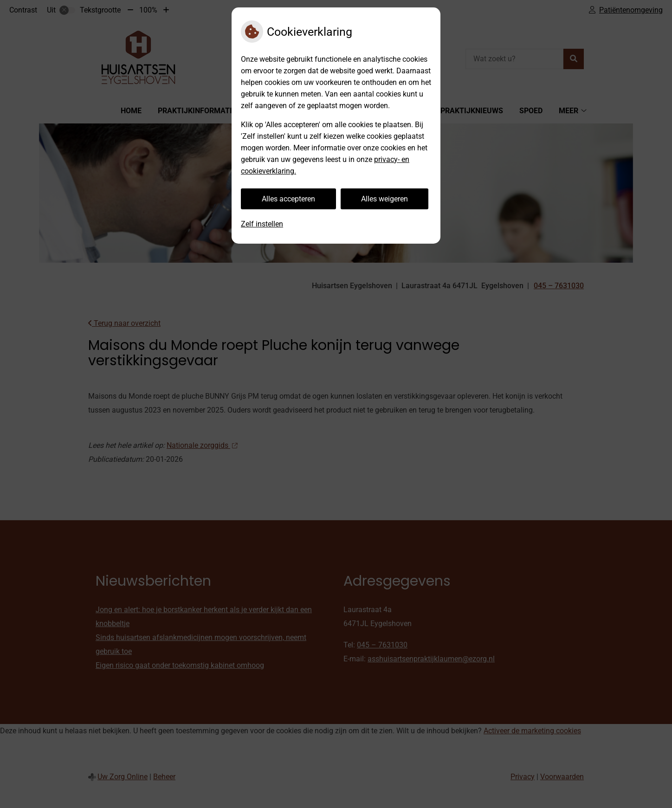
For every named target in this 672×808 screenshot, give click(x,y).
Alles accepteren (288, 199)
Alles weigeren (384, 199)
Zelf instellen (262, 224)
